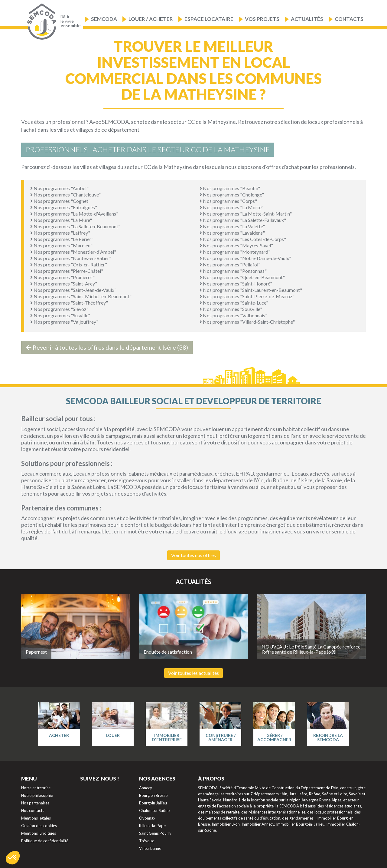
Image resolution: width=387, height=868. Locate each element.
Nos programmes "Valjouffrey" (64, 322)
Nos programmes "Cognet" (60, 201)
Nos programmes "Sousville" (231, 309)
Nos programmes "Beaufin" (230, 188)
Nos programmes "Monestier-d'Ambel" (73, 252)
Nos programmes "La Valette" (232, 226)
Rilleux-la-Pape (152, 826)
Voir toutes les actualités (193, 673)
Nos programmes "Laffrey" (60, 233)
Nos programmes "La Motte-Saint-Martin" (246, 214)
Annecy (146, 788)
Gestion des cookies (39, 826)
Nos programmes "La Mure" (61, 220)
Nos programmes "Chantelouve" (65, 195)
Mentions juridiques (39, 833)
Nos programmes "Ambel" (59, 188)
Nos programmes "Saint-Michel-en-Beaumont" (81, 296)
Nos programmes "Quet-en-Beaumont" (242, 277)
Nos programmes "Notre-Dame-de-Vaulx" (245, 258)
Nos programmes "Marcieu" (61, 245)
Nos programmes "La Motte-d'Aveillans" (74, 214)
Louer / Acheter (151, 19)
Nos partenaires (35, 803)
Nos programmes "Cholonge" (232, 195)
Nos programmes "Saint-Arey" (64, 284)
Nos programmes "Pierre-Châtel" (67, 271)
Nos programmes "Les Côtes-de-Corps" (243, 239)
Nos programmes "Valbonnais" (233, 315)
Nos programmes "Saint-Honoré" (236, 284)
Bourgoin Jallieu (153, 803)
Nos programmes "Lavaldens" (232, 233)
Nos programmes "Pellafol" (230, 264)
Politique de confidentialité (45, 841)
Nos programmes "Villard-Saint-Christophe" (247, 322)
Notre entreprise (36, 788)
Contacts (349, 19)
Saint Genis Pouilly (155, 833)
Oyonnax (147, 818)
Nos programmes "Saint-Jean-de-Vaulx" (73, 290)
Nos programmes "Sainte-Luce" (234, 303)
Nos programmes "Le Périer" (62, 239)
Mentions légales (36, 818)
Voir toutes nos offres (193, 555)
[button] (13, 858)
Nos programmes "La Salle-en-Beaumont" (75, 226)
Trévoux (146, 841)
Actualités (307, 19)
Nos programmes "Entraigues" (64, 207)
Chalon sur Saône (154, 810)
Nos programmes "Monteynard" (235, 252)
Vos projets (262, 19)
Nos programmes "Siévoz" (59, 309)
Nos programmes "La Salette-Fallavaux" (243, 220)
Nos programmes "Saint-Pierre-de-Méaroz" (247, 296)
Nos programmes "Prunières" (62, 277)
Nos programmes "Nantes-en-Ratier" (71, 258)
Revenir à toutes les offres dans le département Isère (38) (107, 347)
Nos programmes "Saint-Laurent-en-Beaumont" (251, 290)
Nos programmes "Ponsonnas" (233, 271)
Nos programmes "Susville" (60, 315)
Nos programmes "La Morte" (231, 207)
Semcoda (104, 19)
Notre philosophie (37, 795)
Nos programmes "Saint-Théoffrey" (69, 303)
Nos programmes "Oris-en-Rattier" (69, 264)
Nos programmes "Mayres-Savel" (236, 245)
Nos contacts (33, 810)
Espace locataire (209, 19)
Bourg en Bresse (153, 795)
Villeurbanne (150, 848)
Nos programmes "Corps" (228, 201)
